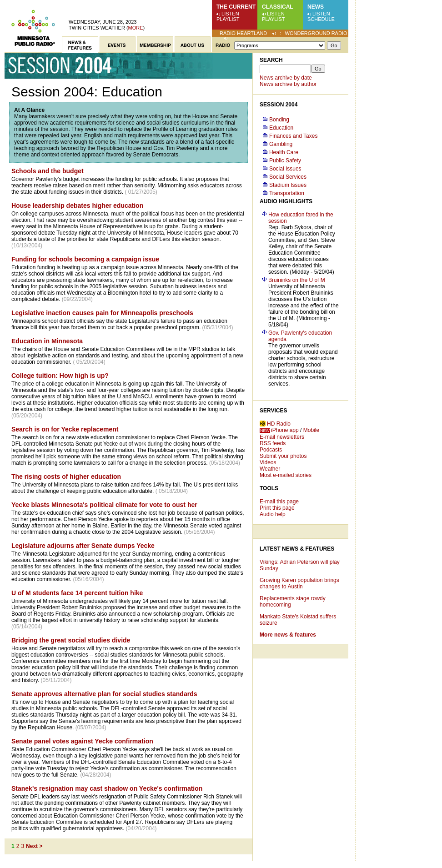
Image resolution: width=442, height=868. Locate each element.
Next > (34, 846)
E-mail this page (279, 502)
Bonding (279, 120)
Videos (268, 462)
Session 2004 (279, 105)
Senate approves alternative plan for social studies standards (104, 694)
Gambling (281, 144)
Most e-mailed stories (286, 475)
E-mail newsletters (282, 437)
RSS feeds (273, 443)
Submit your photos (283, 456)
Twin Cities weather (97, 28)
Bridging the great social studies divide (71, 640)
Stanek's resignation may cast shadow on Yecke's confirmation (107, 788)
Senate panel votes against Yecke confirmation (82, 741)
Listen (230, 14)
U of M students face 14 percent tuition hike (77, 593)
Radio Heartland (243, 33)
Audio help (273, 514)
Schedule (321, 19)
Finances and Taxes (294, 136)
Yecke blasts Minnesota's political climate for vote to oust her (104, 505)
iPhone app (285, 430)
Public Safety (285, 161)
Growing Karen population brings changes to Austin (299, 583)
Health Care (284, 152)
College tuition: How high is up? (60, 376)
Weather (270, 469)
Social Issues (285, 169)
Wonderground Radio (316, 33)
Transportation (287, 193)
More (136, 28)
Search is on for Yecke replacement (65, 429)
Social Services (288, 177)
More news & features (288, 635)
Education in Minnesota (47, 341)
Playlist (228, 19)
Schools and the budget (48, 171)
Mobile (311, 430)
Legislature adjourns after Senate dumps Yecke (83, 546)
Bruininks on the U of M (297, 280)
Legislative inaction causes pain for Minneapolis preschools (102, 313)
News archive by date (286, 78)
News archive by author (288, 84)
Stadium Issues (288, 185)
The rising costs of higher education (66, 477)
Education (281, 128)
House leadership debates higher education (77, 206)
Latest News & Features (297, 549)
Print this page (277, 508)
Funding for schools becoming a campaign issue (85, 259)
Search (271, 60)
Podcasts (271, 450)
